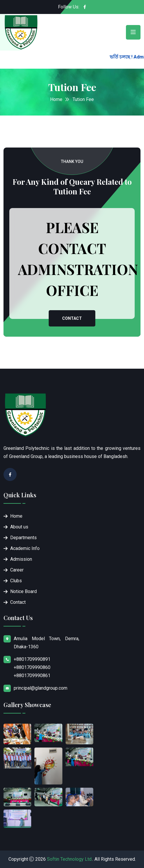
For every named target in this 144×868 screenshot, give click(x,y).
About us (19, 527)
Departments (23, 538)
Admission (21, 559)
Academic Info (25, 548)
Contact (72, 318)
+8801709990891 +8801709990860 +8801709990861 (32, 667)
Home (56, 99)
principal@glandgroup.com (41, 688)
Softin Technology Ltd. (70, 859)
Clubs (16, 581)
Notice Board (23, 591)
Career (17, 570)
